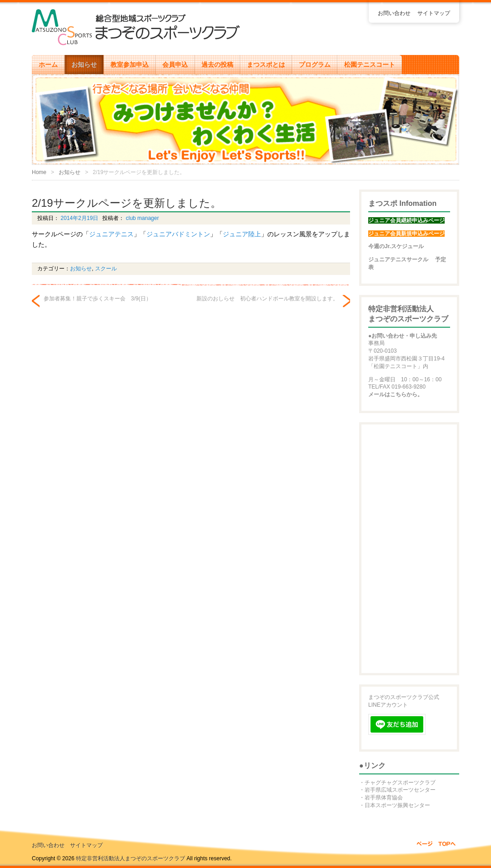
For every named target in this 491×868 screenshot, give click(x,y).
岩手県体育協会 (384, 798)
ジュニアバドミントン (178, 234)
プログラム (315, 65)
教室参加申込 (130, 65)
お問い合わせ (394, 13)
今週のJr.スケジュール (396, 246)
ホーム (48, 65)
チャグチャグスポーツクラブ (400, 783)
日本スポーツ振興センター (397, 805)
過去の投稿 (217, 65)
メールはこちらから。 (396, 394)
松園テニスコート (370, 65)
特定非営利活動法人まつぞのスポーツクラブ (130, 858)
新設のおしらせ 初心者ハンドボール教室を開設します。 (267, 299)
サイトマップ (434, 13)
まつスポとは (266, 65)
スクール (106, 269)
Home (39, 172)
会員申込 (175, 65)
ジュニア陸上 (242, 234)
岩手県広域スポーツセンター (400, 790)
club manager (141, 218)
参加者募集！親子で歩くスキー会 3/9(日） (98, 299)
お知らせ (84, 65)
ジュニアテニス (111, 234)
